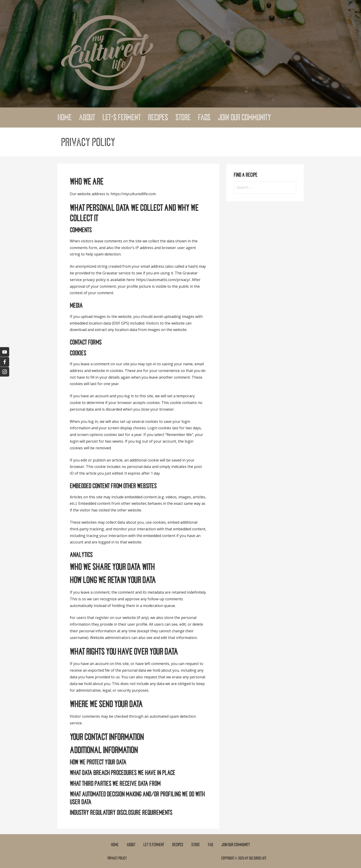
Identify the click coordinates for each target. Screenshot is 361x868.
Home (65, 117)
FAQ (211, 845)
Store (183, 117)
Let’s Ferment (122, 117)
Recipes (158, 117)
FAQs (204, 117)
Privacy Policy (117, 858)
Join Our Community (244, 117)
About (87, 117)
